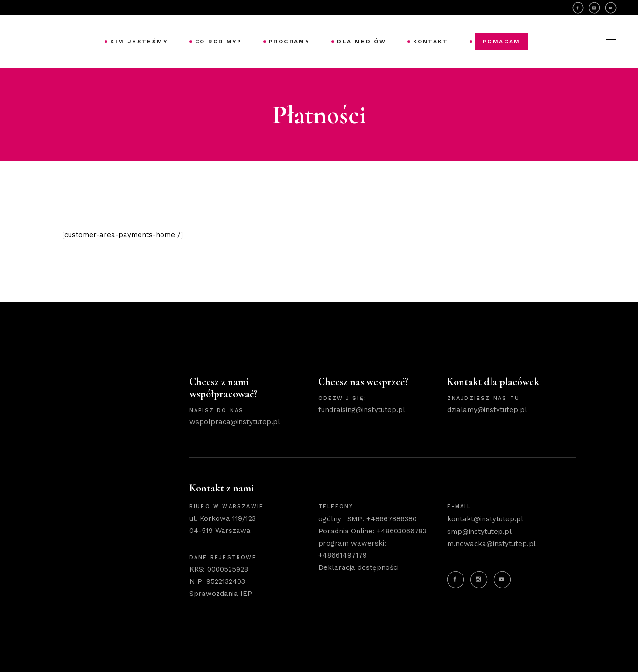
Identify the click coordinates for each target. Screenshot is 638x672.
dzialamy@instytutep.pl (487, 410)
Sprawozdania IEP (221, 594)
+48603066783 (402, 531)
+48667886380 (392, 519)
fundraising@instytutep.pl (362, 410)
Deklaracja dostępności (358, 567)
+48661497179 (343, 555)
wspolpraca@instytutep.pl (235, 422)
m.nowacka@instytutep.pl (491, 544)
